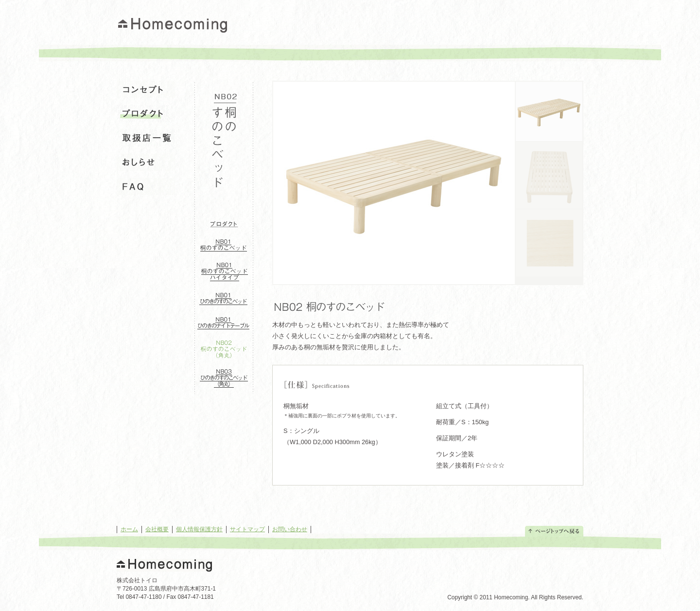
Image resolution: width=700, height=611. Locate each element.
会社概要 (157, 529)
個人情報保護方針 (199, 529)
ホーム (129, 529)
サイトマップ (247, 529)
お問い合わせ (290, 529)
